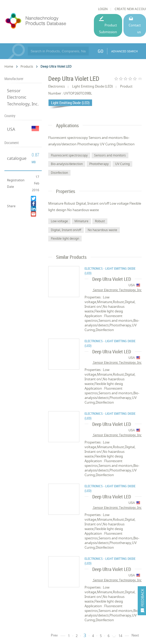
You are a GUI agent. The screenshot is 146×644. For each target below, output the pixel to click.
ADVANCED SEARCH (124, 51)
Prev (54, 635)
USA (11, 129)
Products (27, 66)
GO (100, 51)
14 (120, 636)
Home (9, 66)
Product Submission (108, 28)
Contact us (135, 28)
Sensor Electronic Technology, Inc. (23, 97)
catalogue (17, 158)
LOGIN (103, 9)
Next (135, 635)
